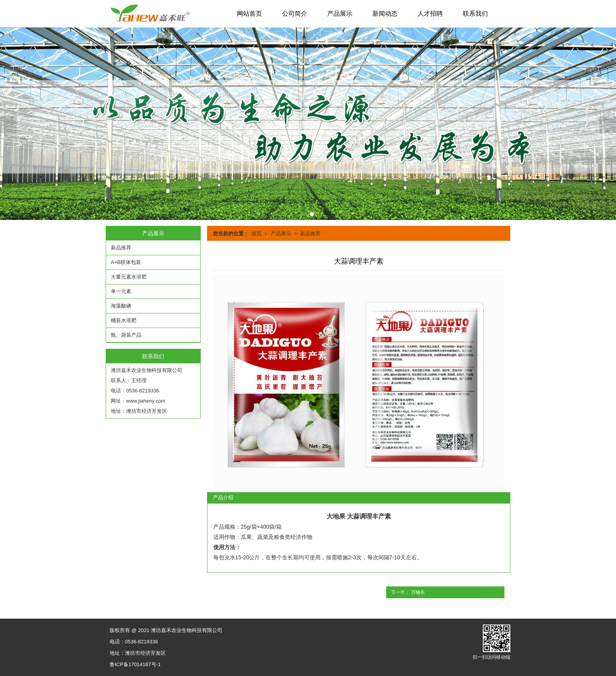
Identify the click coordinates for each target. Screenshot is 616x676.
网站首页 (249, 14)
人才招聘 (430, 14)
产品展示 (340, 14)
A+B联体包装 (126, 262)
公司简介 (295, 14)
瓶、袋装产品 (126, 335)
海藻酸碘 (121, 306)
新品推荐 (310, 234)
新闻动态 (385, 14)
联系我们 (475, 14)
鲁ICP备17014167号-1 (135, 664)
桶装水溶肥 (124, 320)
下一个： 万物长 (408, 592)
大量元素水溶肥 (129, 277)
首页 (257, 234)
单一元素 (121, 291)
